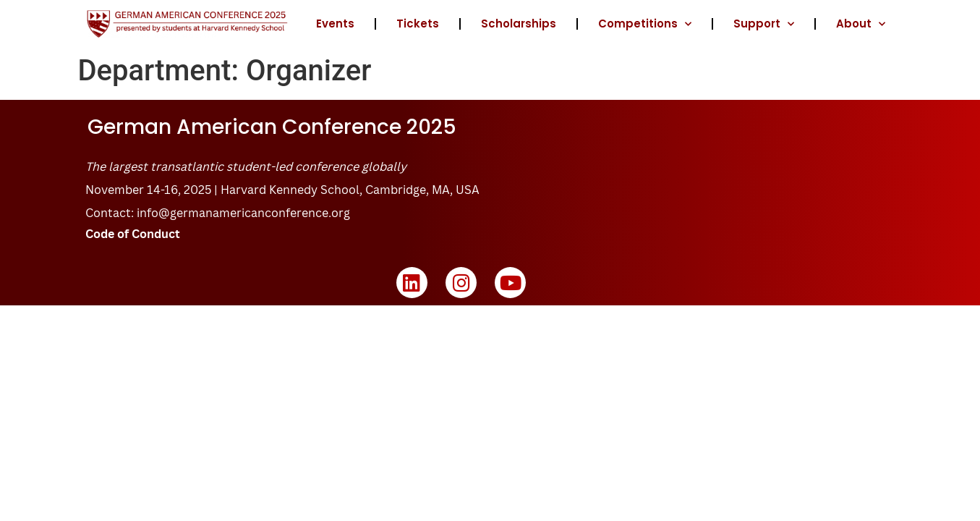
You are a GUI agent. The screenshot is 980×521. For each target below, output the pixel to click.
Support (764, 24)
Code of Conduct (133, 234)
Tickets (418, 24)
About (861, 24)
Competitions (645, 24)
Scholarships (519, 24)
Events (335, 24)
